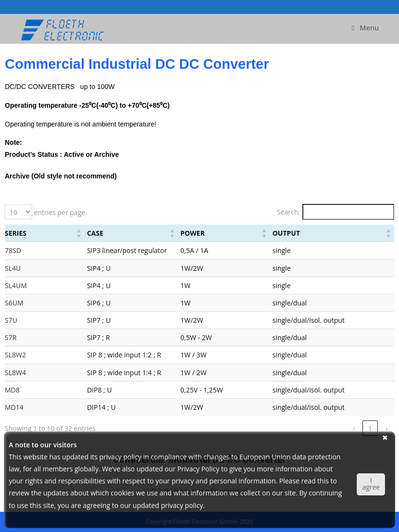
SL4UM (16, 285)
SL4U (13, 268)
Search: (288, 212)
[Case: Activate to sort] (139, 233)
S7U (11, 320)
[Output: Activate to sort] (344, 233)
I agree (371, 484)
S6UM (14, 303)
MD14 (14, 407)
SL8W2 (15, 355)
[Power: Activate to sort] (257, 233)
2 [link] (337, 428)
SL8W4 (15, 373)
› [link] (387, 428)
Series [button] (16, 233)
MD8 (12, 390)
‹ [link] (305, 428)
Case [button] (69, 233)
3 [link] (354, 428)
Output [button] (311, 233)
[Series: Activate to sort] (31, 233)
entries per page (59, 212)
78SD (13, 250)
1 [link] (321, 428)
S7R (11, 337)
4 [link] (370, 428)
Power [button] (234, 233)
